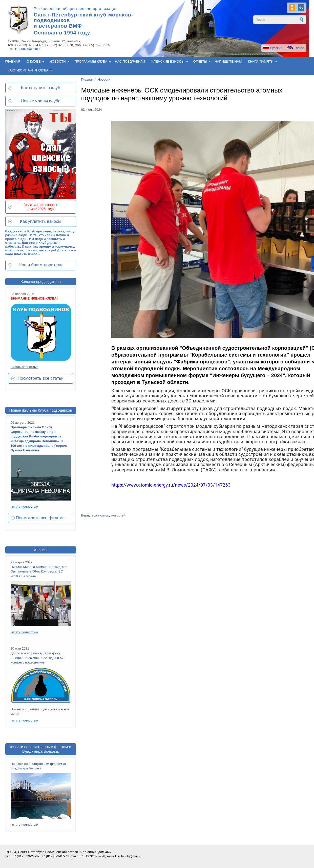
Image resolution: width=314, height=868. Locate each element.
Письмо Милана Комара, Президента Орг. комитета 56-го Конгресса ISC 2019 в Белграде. (39, 571)
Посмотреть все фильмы (40, 518)
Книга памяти (261, 61)
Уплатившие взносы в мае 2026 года (40, 207)
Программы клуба (91, 61)
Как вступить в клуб (41, 88)
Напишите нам (228, 61)
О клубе (34, 61)
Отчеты (200, 61)
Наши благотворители (41, 265)
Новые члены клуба (41, 101)
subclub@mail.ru (30, 49)
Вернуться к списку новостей (103, 515)
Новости (57, 61)
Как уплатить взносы (41, 221)
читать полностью (24, 506)
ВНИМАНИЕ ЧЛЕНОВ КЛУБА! (34, 298)
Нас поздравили (130, 61)
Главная (13, 61)
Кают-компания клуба (28, 70)
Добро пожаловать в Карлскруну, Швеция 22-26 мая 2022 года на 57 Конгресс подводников (37, 658)
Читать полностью (25, 367)
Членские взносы (168, 61)
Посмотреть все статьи (41, 378)
